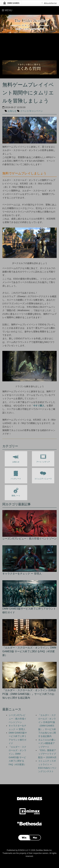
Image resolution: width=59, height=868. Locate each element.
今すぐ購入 (39, 406)
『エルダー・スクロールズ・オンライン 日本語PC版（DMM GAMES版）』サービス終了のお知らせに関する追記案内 (47, 726)
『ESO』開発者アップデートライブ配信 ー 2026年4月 (47, 754)
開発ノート (16, 492)
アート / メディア (43, 458)
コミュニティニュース (43, 475)
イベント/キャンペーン (31, 111)
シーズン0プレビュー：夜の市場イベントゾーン (17, 719)
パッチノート (16, 475)
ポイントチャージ (50, 3)
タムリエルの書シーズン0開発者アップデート (47, 743)
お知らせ (12, 111)
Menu (7, 10)
